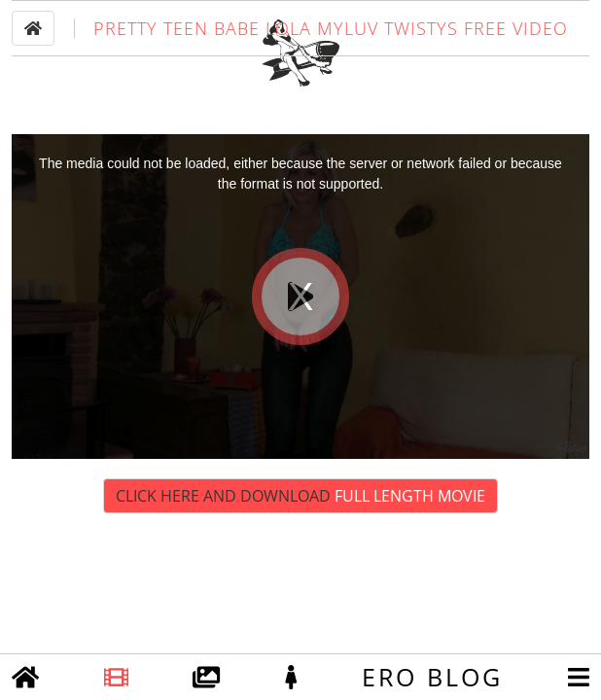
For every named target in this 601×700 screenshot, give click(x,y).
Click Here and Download (300, 551)
